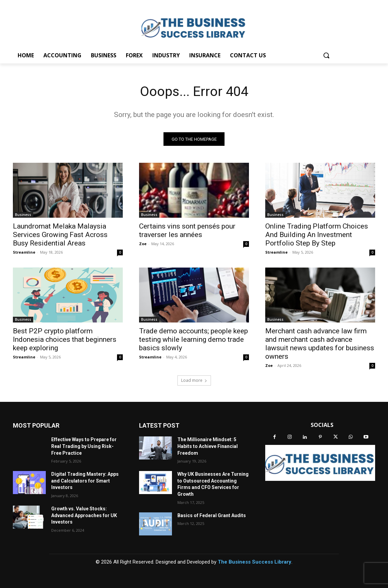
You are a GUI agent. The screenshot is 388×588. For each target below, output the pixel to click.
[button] (326, 55)
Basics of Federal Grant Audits (212, 515)
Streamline (24, 252)
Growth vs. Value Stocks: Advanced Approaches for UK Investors (84, 516)
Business (23, 215)
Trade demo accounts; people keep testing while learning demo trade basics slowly (193, 340)
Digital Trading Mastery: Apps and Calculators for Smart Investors (85, 481)
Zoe (143, 244)
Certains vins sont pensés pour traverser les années (187, 231)
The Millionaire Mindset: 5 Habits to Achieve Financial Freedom (208, 446)
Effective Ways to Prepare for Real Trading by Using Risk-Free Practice (84, 446)
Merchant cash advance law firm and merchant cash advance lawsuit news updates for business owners (320, 344)
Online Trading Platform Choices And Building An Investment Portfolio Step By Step (317, 235)
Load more (194, 381)
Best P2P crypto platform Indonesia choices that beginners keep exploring (65, 340)
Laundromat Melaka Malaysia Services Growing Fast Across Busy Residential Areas (60, 235)
